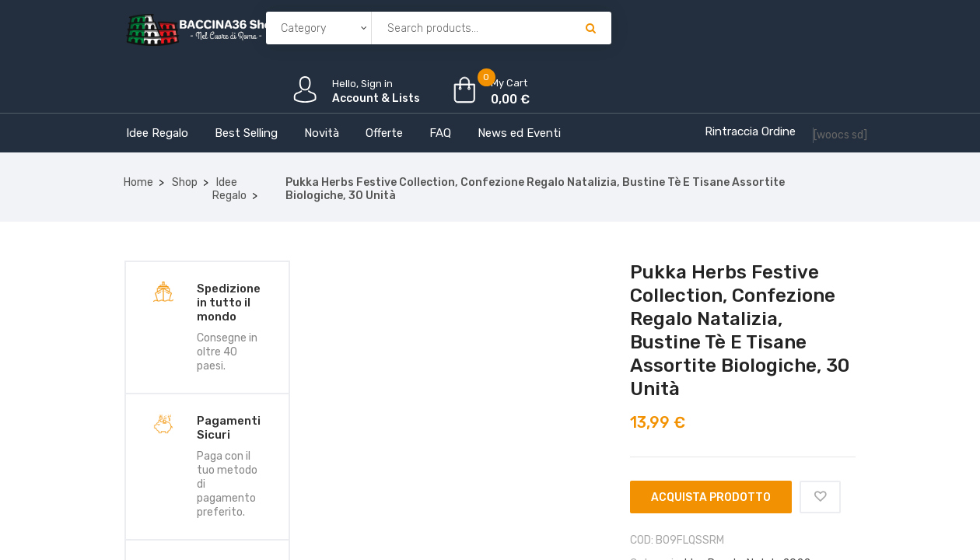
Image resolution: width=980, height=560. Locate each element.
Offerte (384, 133)
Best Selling (246, 133)
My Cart (509, 83)
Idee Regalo (157, 133)
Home (138, 182)
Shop (185, 182)
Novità (322, 133)
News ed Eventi (519, 133)
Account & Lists (376, 98)
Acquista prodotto (711, 497)
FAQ (440, 133)
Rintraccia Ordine (750, 131)
